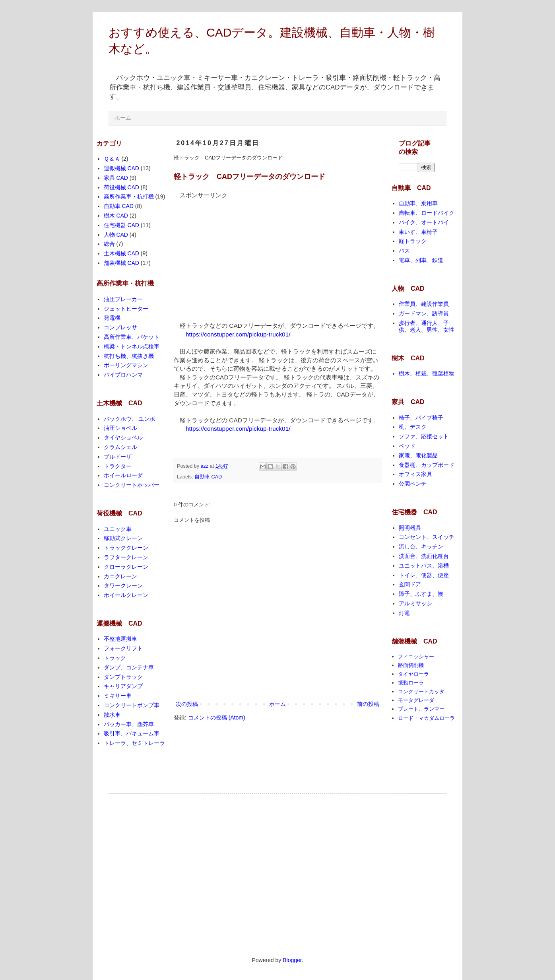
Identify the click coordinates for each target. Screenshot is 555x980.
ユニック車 (118, 529)
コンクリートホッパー (132, 485)
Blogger (292, 960)
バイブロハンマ (123, 375)
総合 (109, 244)
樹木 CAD (116, 216)
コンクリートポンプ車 (132, 705)
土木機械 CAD (121, 253)
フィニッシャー (416, 656)
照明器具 (410, 528)
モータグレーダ (416, 700)
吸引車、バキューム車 (132, 733)
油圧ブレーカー (123, 299)
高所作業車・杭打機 (129, 196)
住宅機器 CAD (121, 225)
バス (404, 251)
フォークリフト (123, 648)
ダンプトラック (123, 677)
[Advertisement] (241, 255)
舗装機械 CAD (121, 263)
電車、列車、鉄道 (421, 260)
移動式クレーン (123, 538)
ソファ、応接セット (424, 436)
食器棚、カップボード (427, 465)
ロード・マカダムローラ (426, 718)
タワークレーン (123, 585)
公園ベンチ (413, 484)
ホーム (123, 118)
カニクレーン (120, 576)
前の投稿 (368, 704)
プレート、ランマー (421, 709)
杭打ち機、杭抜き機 (129, 356)
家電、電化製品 (418, 455)
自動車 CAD (208, 477)
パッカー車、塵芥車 (129, 724)
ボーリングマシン (126, 365)
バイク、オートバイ (424, 222)
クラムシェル (120, 447)
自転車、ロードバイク (427, 213)
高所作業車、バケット (132, 337)
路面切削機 (411, 665)
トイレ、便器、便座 (424, 575)
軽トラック (413, 241)
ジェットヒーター (126, 309)
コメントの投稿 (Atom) (217, 717)
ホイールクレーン (126, 595)
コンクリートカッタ (421, 691)
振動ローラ (411, 683)
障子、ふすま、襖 (421, 594)
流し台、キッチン (421, 546)
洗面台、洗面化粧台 (424, 556)
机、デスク (413, 427)
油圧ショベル (120, 428)
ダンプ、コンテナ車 (129, 667)
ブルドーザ (118, 457)
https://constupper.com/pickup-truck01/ (238, 334)
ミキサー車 (118, 696)
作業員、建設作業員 (424, 304)
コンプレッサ (120, 327)
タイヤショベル (123, 437)
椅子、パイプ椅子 (421, 418)
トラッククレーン (126, 548)
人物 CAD (116, 235)
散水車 (112, 715)
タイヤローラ (413, 674)
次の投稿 (187, 704)
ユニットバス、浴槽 (424, 566)
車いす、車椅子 (418, 232)
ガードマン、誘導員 (424, 313)
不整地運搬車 (120, 639)
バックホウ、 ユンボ (130, 419)
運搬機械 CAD (121, 168)
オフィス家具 (415, 474)
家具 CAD (116, 178)
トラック (115, 658)
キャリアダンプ (123, 686)
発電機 (112, 318)
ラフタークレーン (126, 557)
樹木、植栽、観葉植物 (427, 373)
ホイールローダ (123, 475)
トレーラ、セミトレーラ (134, 743)
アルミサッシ (415, 603)
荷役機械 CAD (121, 187)
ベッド (407, 446)
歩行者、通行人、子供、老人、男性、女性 (427, 326)
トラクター (118, 466)
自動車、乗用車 (418, 203)
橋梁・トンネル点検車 (132, 346)
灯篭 (404, 613)
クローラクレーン (126, 567)
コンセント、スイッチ (427, 537)
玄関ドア (410, 584)
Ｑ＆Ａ (112, 159)
